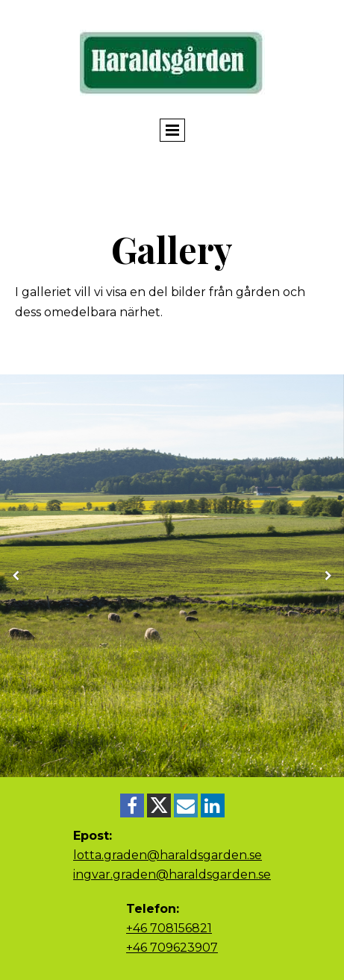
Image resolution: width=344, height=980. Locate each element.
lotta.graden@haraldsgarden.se (168, 855)
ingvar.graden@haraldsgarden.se (172, 874)
